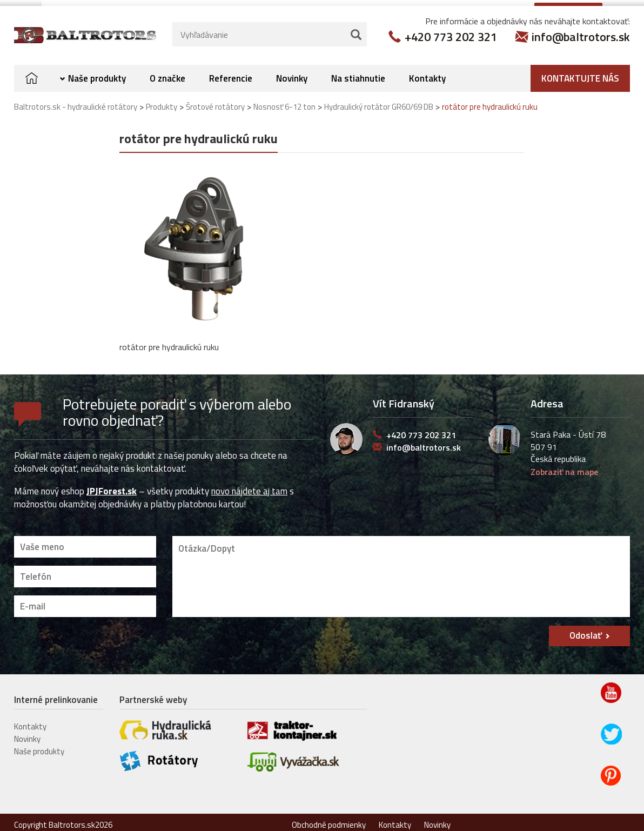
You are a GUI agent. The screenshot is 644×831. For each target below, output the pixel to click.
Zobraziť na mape (564, 466)
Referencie (231, 73)
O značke (167, 73)
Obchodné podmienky (329, 819)
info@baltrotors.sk (581, 31)
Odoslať (586, 630)
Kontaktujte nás (580, 73)
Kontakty (427, 73)
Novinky (292, 73)
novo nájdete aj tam (249, 486)
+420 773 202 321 (451, 31)
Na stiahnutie (358, 73)
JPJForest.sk (112, 486)
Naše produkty (97, 73)
